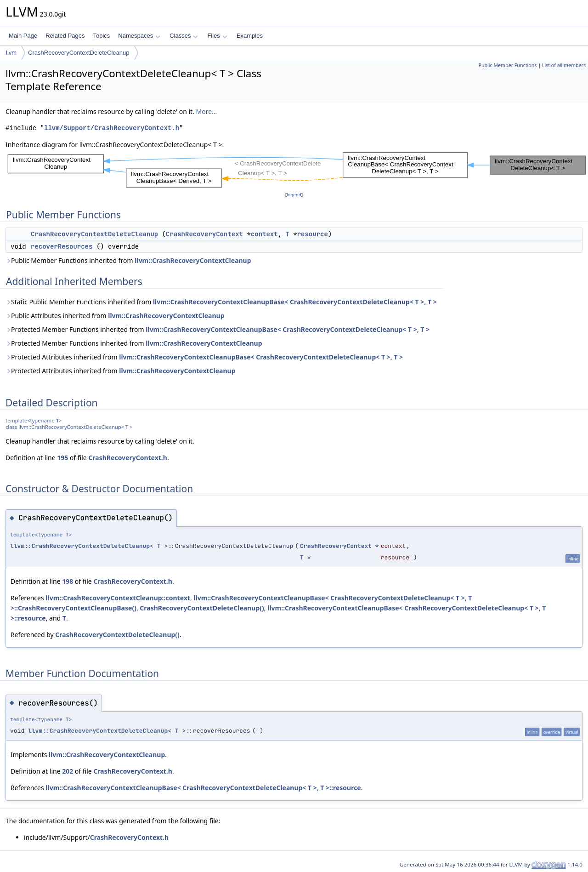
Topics (101, 36)
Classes (184, 36)
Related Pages (65, 36)
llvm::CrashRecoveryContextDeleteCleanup (80, 546)
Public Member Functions (507, 65)
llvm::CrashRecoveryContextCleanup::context (118, 598)
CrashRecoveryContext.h (128, 458)
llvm (11, 53)
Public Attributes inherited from (115, 316)
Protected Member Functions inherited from (218, 329)
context (264, 234)
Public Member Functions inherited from (128, 260)
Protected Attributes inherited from (204, 357)
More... (207, 111)
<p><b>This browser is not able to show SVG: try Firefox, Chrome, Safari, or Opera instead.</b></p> (297, 170)
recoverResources (62, 246)
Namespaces (139, 36)
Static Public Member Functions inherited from (221, 302)
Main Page (23, 36)
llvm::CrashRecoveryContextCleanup (193, 260)
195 (62, 458)
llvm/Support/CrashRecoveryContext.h (112, 128)
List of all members (564, 65)
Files (217, 36)
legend (294, 195)
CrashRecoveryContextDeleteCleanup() (202, 608)
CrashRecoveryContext (204, 234)
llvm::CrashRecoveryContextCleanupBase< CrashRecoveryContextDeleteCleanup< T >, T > (295, 302)
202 (68, 771)
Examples (250, 36)
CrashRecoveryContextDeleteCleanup (79, 53)
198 (68, 581)
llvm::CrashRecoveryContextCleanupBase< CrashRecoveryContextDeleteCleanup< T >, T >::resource (203, 788)
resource (313, 234)
